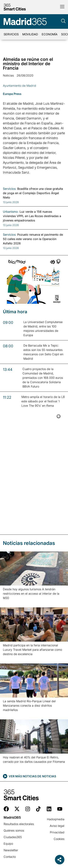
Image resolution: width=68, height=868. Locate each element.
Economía (50, 34)
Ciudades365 (13, 837)
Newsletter (11, 850)
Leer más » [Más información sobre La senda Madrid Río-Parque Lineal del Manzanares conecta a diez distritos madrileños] (9, 715)
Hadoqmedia (56, 819)
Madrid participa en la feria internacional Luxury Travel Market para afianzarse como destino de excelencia (32, 650)
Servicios (11, 34)
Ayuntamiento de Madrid (19, 86)
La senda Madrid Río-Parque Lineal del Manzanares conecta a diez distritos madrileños (29, 706)
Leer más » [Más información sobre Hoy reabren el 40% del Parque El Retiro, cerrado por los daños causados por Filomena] (9, 766)
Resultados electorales (19, 824)
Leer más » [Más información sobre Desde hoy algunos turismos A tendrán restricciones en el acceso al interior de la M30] (9, 603)
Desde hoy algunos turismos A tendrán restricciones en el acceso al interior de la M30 (31, 594)
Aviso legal (57, 826)
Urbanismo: (11, 212)
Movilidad (30, 34)
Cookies (59, 839)
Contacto (10, 857)
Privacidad (57, 832)
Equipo (8, 844)
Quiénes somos (14, 830)
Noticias (8, 75)
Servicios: (10, 189)
